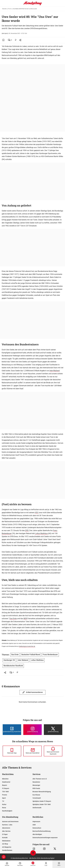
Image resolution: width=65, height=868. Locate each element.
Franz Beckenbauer (50, 655)
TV (3, 801)
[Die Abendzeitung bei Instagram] (33, 730)
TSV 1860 (5, 792)
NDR (25, 619)
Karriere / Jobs (7, 825)
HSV (37, 513)
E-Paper (5, 834)
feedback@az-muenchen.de (27, 646)
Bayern (5, 785)
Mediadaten (6, 841)
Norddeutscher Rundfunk (13, 666)
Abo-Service (6, 831)
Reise (4, 808)
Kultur (4, 804)
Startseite (4, 9)
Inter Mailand (55, 371)
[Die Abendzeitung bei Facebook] (12, 730)
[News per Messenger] (12, 751)
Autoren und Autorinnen (10, 822)
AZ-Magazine (7, 847)
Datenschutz (37, 828)
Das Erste (13, 619)
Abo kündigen (37, 834)
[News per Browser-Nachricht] (53, 751)
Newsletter (36, 782)
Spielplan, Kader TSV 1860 (42, 804)
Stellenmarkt (37, 808)
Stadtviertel (6, 782)
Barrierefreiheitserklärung (42, 831)
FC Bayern (6, 788)
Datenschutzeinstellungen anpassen (45, 838)
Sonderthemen (7, 850)
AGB (34, 825)
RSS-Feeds (36, 788)
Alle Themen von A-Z (40, 779)
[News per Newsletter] (33, 751)
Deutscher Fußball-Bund (31, 655)
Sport (4, 798)
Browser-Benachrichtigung (42, 792)
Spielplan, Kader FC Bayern (42, 801)
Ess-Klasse (36, 795)
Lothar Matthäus (41, 533)
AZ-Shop (5, 844)
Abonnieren (6, 828)
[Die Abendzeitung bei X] (53, 730)
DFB (27, 530)
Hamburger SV (9, 660)
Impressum (36, 822)
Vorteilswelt (37, 798)
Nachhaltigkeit (7, 811)
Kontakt (5, 838)
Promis (10, 9)
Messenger (36, 785)
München (5, 779)
